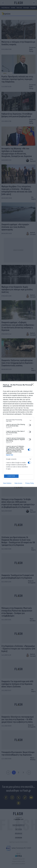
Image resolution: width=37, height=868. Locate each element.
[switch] (29, 425)
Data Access (18, 483)
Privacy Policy (30, 483)
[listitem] (18, 420)
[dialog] (18, 434)
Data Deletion (7, 483)
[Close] (33, 385)
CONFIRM (11, 476)
